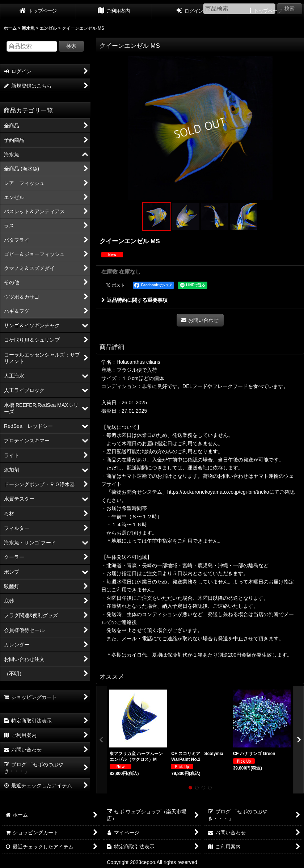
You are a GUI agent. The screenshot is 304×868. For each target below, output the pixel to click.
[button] (157, 216)
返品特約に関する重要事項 (134, 300)
